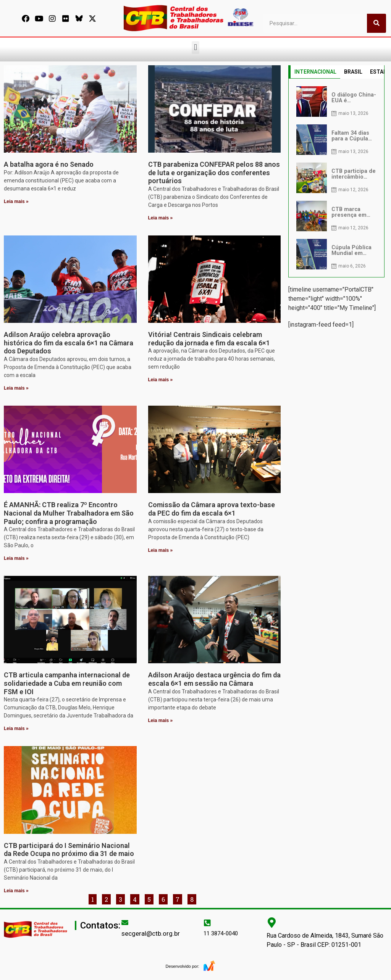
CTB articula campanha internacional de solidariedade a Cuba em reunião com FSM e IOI (67, 683)
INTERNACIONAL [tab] (315, 72)
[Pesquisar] (376, 23)
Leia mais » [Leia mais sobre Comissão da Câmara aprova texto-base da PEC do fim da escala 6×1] (161, 550)
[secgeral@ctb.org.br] (125, 922)
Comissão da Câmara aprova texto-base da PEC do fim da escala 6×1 (212, 509)
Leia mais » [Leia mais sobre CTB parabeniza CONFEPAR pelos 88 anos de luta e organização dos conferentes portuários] (161, 218)
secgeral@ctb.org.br (151, 933)
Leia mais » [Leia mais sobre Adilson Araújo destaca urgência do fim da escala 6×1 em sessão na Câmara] (161, 720)
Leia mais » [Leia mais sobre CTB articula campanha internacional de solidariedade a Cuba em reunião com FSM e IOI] (16, 729)
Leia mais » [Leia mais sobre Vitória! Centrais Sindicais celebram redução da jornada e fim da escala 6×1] (161, 380)
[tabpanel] (336, 178)
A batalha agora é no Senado (49, 164)
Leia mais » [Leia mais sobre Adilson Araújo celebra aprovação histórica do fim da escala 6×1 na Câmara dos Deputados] (16, 388)
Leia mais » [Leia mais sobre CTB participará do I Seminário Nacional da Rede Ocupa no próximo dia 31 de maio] (16, 891)
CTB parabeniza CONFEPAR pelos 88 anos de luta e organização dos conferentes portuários (214, 172)
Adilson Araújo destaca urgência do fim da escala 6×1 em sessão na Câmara (214, 679)
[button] (195, 48)
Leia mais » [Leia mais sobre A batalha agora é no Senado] (16, 201)
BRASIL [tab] (353, 72)
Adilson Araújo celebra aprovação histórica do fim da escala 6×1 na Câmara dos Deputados (69, 343)
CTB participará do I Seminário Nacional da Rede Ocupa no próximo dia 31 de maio (69, 850)
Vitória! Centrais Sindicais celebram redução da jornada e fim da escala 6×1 (209, 339)
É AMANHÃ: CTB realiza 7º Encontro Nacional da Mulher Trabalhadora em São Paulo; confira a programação (69, 513)
